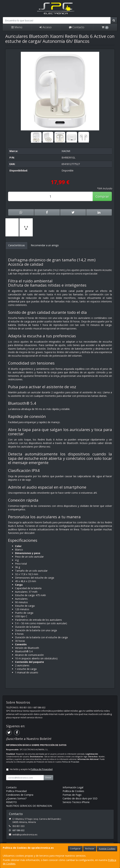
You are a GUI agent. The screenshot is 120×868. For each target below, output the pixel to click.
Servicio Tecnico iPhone (76, 802)
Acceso (46, 27)
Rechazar (90, 849)
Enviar (48, 778)
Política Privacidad (16, 791)
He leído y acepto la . (31, 769)
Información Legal (73, 787)
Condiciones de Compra (20, 795)
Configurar (75, 849)
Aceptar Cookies (107, 849)
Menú (17, 27)
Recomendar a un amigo (45, 245)
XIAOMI (66, 151)
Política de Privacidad (71, 762)
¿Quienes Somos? (16, 798)
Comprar (102, 196)
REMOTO (11, 802)
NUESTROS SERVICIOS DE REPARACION (29, 806)
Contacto (77, 27)
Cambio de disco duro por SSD (80, 798)
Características (17, 245)
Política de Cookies (73, 791)
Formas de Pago (72, 795)
